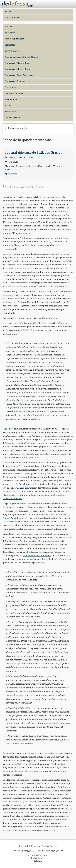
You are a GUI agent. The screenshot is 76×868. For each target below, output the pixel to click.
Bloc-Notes (10, 33)
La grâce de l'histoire (14, 93)
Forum (8, 106)
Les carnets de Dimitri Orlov (17, 69)
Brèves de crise (11, 112)
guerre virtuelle (65, 222)
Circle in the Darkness (27, 488)
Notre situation (12, 18)
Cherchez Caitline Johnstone (37, 556)
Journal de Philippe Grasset (33, 152)
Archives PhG (11, 100)
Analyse (8, 27)
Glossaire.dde (11, 45)
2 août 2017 (12, 323)
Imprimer (13, 174)
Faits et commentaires (14, 39)
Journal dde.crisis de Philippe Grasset (21, 57)
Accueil (8, 11)
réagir (8, 169)
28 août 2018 (12, 429)
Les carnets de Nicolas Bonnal (18, 63)
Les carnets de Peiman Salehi (18, 81)
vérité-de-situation (53, 366)
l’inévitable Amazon (12, 499)
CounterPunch (9, 518)
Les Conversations (13, 118)
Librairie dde (11, 87)
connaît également (51, 541)
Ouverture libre (12, 51)
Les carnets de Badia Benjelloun (19, 75)
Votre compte (15, 129)
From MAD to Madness (19, 404)
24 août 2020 (36, 473)
